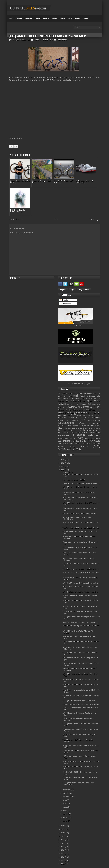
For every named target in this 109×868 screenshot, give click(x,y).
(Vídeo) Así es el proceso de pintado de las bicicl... (81, 590)
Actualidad (91, 394)
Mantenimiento (64, 430)
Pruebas (38, 18)
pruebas (66, 439)
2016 (63, 844)
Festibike (75, 423)
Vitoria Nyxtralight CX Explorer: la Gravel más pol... (81, 481)
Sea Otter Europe (83, 439)
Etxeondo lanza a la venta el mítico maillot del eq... (81, 702)
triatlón (84, 441)
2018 (63, 837)
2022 (63, 824)
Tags (72, 287)
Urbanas (63, 18)
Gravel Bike (95, 423)
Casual (70, 402)
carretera (95, 398)
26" (60, 391)
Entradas (64, 298)
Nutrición (62, 436)
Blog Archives (84, 287)
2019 (63, 834)
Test (95, 439)
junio (65, 801)
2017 (63, 841)
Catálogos (86, 18)
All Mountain (77, 396)
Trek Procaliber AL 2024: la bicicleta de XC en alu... (81, 526)
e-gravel (72, 416)
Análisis (46, 18)
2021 (63, 827)
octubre (66, 791)
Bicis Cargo (73, 399)
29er (84, 391)
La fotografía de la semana (89, 426)
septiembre (67, 794)
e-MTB (83, 415)
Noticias (90, 433)
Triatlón (54, 18)
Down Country (82, 413)
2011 (63, 862)
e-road (94, 416)
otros (72, 436)
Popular (63, 287)
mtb (73, 433)
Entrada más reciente (16, 218)
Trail (60, 441)
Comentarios (65, 301)
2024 (63, 464)
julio (65, 798)
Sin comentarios (62, 40)
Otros (70, 18)
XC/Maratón (65, 447)
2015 (63, 848)
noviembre (67, 787)
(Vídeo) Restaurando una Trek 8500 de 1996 (79, 699)
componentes (64, 413)
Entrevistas (92, 418)
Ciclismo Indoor (64, 408)
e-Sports (61, 418)
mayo (65, 805)
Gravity (67, 426)
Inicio (56, 218)
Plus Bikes (96, 436)
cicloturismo (64, 410)
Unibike (94, 441)
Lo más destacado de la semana (76, 428)
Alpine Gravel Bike (92, 396)
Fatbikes (62, 423)
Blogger (87, 382)
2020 (63, 830)
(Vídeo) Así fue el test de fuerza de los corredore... (81, 581)
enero (65, 819)
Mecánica (79, 430)
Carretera (18, 18)
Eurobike (91, 421)
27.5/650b (72, 391)
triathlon (70, 441)
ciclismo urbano (78, 408)
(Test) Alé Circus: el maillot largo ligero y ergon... (80, 620)
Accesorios (73, 394)
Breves (82, 399)
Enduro (75, 418)
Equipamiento (66, 420)
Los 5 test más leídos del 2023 (74, 478)
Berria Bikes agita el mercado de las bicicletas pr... (81, 567)
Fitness (83, 423)
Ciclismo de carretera (41, 40)
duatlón (93, 413)
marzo (65, 812)
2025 (63, 461)
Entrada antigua (95, 218)
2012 (63, 858)
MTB (11, 18)
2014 (63, 851)
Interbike (74, 426)
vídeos (51, 40)
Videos (77, 18)
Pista (86, 436)
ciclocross (90, 408)
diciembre (67, 470)
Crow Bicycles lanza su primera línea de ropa (79, 511)
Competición (84, 410)
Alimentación (63, 396)
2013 (63, 855)
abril (65, 808)
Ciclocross (28, 18)
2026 (63, 457)
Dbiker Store (78, 323)
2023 (63, 468)
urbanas (62, 444)
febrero (66, 815)
